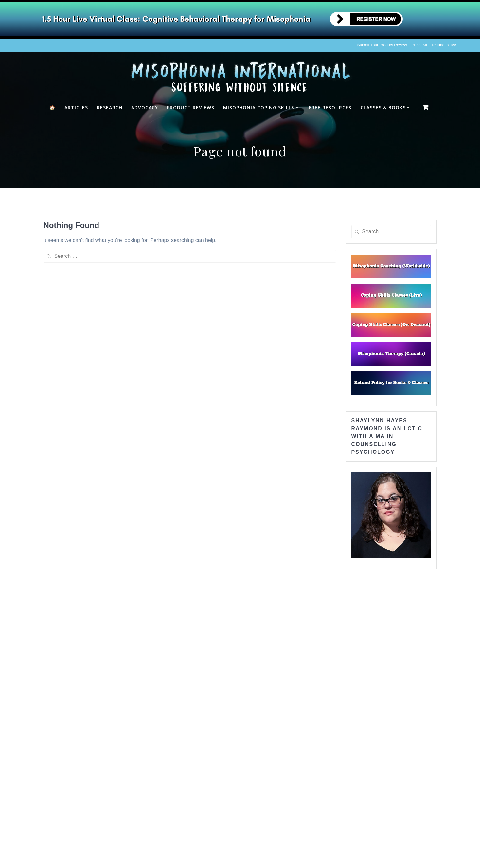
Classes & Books (383, 107)
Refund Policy (444, 45)
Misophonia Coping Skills (259, 107)
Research (110, 107)
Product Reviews (191, 107)
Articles (76, 107)
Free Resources (330, 107)
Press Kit (419, 45)
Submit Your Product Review (382, 45)
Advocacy (145, 107)
